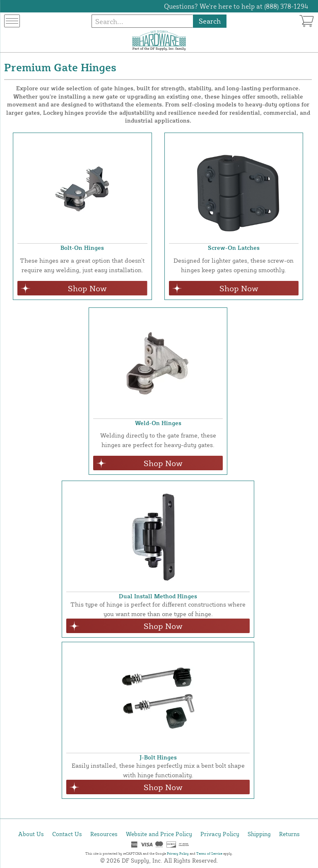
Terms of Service (209, 853)
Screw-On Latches (234, 248)
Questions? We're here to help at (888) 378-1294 (236, 6)
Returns (289, 834)
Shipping (259, 834)
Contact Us (67, 834)
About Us (31, 834)
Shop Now (87, 288)
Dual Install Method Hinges (158, 596)
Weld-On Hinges (158, 423)
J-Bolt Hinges (158, 757)
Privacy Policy (220, 834)
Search (210, 21)
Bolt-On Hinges (82, 248)
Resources (104, 834)
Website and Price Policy (159, 834)
